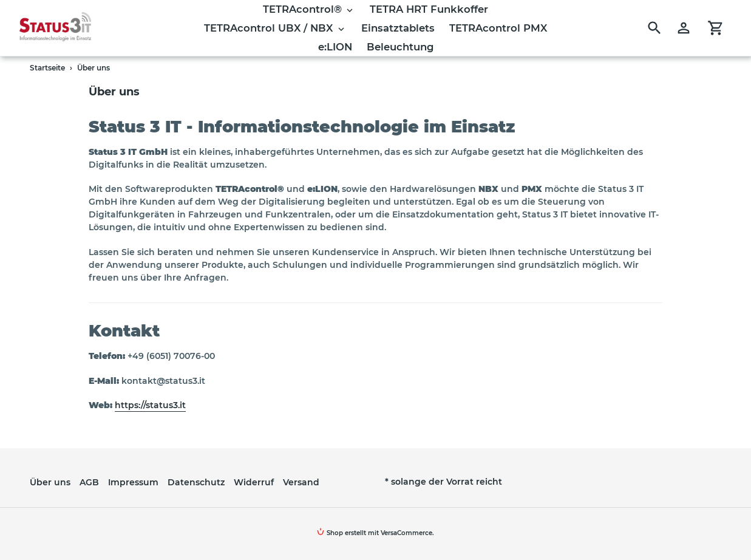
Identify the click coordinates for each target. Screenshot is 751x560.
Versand (301, 482)
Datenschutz (196, 482)
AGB (89, 482)
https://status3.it (150, 405)
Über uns (50, 482)
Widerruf (254, 482)
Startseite (47, 68)
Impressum (133, 482)
